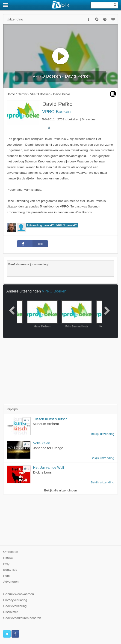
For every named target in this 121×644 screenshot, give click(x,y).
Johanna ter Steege (48, 448)
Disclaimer (10, 612)
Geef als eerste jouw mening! (61, 269)
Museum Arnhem (46, 424)
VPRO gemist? (66, 225)
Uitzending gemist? (41, 225)
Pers (6, 576)
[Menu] (6, 5)
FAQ (6, 564)
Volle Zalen (42, 443)
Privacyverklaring (15, 600)
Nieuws (8, 558)
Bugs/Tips (10, 570)
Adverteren (11, 582)
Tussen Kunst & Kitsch (50, 419)
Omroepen (11, 552)
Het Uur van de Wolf (49, 467)
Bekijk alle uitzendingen (60, 490)
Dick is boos (43, 472)
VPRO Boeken (56, 112)
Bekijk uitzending (103, 434)
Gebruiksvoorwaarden (19, 594)
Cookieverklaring (15, 606)
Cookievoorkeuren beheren (22, 618)
